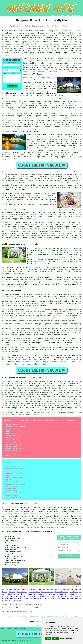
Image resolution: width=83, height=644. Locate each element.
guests (4, 198)
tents (55, 347)
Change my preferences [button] (66, 638)
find (8, 507)
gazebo (46, 174)
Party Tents (22, 592)
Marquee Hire (56, 590)
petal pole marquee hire (43, 399)
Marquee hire (7, 222)
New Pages (10, 628)
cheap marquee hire (51, 384)
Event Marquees (43, 590)
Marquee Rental (13, 590)
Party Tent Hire (28, 590)
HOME (52, 16)
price (23, 217)
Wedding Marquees (58, 599)
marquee (30, 137)
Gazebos (12, 592)
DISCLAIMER (77, 16)
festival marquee (9, 176)
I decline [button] (55, 638)
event (4, 206)
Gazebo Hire (68, 590)
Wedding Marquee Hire (29, 596)
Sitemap (3, 628)
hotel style (34, 146)
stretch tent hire (71, 386)
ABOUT (63, 16)
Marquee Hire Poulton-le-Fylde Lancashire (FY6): (23, 31)
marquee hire (48, 231)
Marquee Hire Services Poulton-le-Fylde (27, 532)
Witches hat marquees (11, 324)
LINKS (57, 16)
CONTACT (69, 16)
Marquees (18, 601)
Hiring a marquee (9, 193)
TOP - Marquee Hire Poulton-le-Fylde (17, 612)
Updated (16, 628)
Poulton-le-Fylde (42, 222)
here (67, 527)
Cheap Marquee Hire (16, 594)
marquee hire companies (12, 152)
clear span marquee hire (12, 384)
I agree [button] (48, 638)
